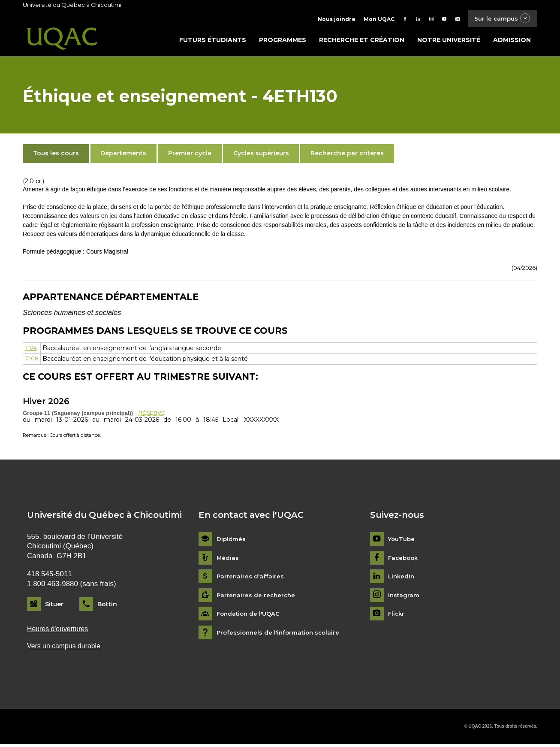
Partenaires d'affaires (251, 579)
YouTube (402, 541)
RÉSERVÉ (153, 414)
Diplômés (232, 541)
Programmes (283, 42)
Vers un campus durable (66, 649)
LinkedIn (402, 579)
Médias (228, 560)
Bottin (107, 606)
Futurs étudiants (213, 42)
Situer (54, 606)
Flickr (397, 616)
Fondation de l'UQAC (250, 616)
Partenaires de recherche (257, 597)
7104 (32, 350)
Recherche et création (362, 42)
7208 (33, 360)
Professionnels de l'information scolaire (281, 634)
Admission (512, 42)
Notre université (449, 42)
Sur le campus (500, 19)
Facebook (404, 560)
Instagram (404, 597)
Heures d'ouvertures (60, 631)
